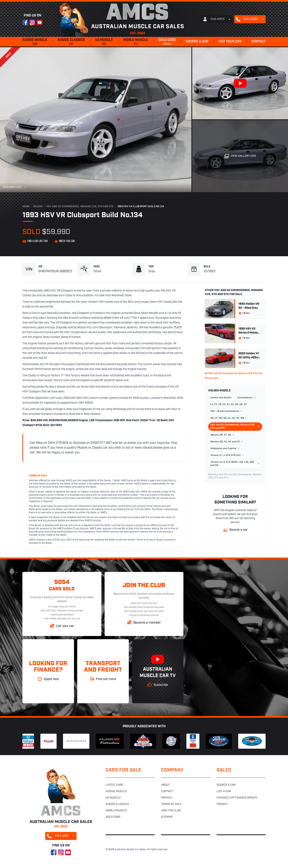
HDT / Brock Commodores (226, 411)
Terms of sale (171, 804)
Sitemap (167, 817)
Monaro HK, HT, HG (223, 435)
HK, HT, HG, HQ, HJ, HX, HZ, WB (229, 418)
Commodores (247, 398)
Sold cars (167, 42)
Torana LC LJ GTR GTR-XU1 (227, 455)
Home (26, 207)
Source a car (197, 42)
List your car (230, 42)
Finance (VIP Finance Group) (237, 798)
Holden (38, 207)
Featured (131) (12, 187)
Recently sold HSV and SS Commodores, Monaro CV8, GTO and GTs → (235, 476)
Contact (259, 42)
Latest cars (114, 785)
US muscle (104, 42)
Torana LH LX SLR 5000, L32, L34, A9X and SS (235, 464)
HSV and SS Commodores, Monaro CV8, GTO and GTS (80, 207)
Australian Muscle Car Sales (226, 574)
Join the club (171, 811)
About (165, 785)
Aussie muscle (35, 42)
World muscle (136, 42)
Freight (222, 804)
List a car (224, 791)
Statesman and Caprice (225, 449)
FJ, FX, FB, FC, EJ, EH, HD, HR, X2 (229, 405)
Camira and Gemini (221, 398)
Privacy (167, 798)
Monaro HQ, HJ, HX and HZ (227, 442)
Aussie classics (71, 42)
